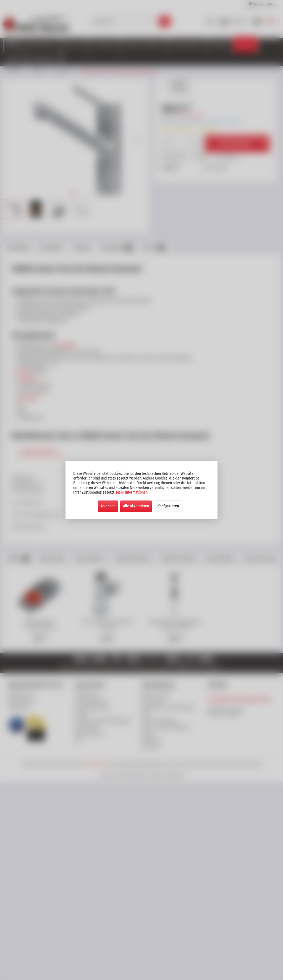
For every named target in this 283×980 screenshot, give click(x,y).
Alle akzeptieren (136, 506)
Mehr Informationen (132, 492)
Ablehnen (108, 506)
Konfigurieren (168, 506)
